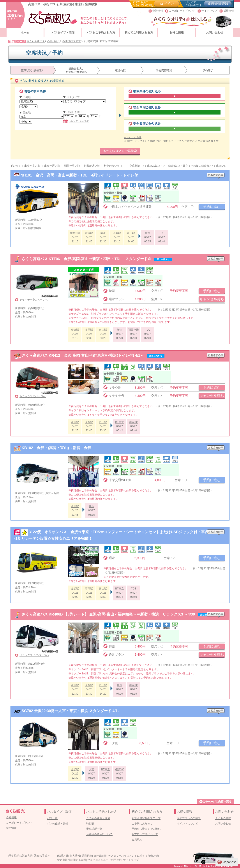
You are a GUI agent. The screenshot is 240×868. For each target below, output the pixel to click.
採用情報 (229, 11)
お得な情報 (177, 33)
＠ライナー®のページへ (34, 300)
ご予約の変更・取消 (98, 818)
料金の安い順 (112, 166)
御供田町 (75, 233)
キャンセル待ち (212, 299)
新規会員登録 (218, 4)
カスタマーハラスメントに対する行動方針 (133, 856)
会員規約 (137, 840)
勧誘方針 (63, 856)
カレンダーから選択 (76, 121)
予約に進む (212, 207)
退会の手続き (42, 856)
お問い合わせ (215, 33)
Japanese (227, 862)
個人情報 (75, 856)
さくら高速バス (36, 41)
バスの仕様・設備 (58, 824)
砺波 (103, 233)
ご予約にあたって (142, 824)
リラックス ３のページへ (34, 655)
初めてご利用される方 (139, 33)
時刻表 (90, 824)
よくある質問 (223, 818)
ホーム (25, 33)
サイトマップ (209, 11)
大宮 (92, 769)
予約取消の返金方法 (21, 856)
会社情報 (158, 11)
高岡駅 (117, 233)
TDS (134, 589)
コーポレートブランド (182, 11)
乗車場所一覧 (94, 829)
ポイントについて (187, 824)
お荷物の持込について (99, 834)
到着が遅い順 (92, 166)
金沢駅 (89, 233)
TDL (162, 233)
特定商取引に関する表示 (72, 860)
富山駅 (131, 233)
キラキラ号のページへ (33, 396)
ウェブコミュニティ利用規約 (104, 860)
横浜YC (134, 422)
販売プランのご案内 (189, 818)
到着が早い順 (72, 166)
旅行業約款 (100, 856)
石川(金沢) (53, 41)
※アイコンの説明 (133, 137)
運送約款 (87, 856)
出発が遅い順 (52, 166)
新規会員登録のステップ (146, 818)
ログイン (167, 4)
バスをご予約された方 (101, 33)
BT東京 (119, 422)
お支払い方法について (145, 834)
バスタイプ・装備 (63, 33)
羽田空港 (134, 330)
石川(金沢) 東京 (71, 41)
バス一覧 (52, 818)
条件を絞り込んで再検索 (120, 151)
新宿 (148, 233)
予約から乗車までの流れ (146, 829)
